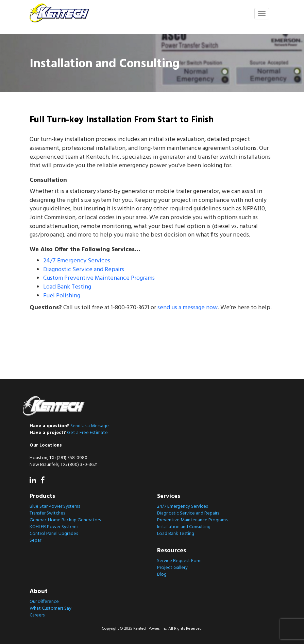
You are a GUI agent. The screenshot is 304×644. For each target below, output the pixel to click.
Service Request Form (179, 561)
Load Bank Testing (67, 287)
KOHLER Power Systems (54, 527)
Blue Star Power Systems (55, 507)
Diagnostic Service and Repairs (84, 270)
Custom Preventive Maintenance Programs (99, 278)
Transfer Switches (47, 513)
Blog (162, 575)
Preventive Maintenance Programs (192, 520)
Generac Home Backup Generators (65, 520)
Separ (35, 541)
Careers (37, 615)
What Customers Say (50, 608)
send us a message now (188, 308)
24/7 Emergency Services (77, 261)
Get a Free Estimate (87, 433)
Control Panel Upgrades (54, 534)
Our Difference (44, 602)
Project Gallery (172, 568)
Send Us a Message (90, 426)
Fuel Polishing (62, 296)
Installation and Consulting (184, 527)
